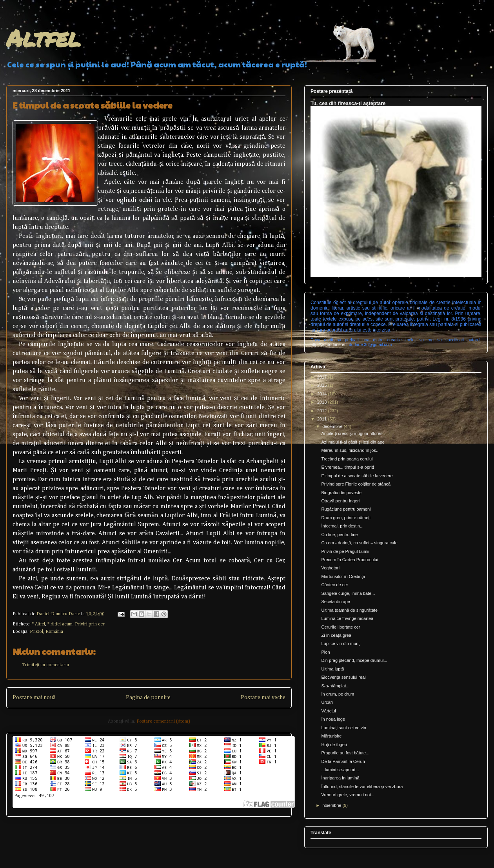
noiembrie (332, 805)
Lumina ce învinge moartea (347, 618)
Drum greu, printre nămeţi (346, 518)
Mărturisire (331, 736)
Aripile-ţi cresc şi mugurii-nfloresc (353, 433)
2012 (323, 411)
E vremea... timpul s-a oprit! (348, 467)
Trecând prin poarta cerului (347, 459)
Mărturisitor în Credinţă (343, 576)
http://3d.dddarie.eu (329, 344)
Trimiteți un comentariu (46, 665)
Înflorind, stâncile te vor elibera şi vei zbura (362, 786)
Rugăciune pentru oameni (346, 509)
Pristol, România (46, 632)
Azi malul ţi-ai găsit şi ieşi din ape (353, 442)
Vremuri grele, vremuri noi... (348, 795)
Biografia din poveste (341, 493)
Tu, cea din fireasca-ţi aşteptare (348, 103)
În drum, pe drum (338, 694)
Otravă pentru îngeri (340, 501)
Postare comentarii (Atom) (163, 721)
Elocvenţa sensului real (343, 677)
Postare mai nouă (34, 698)
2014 (323, 394)
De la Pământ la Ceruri (343, 761)
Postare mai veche (263, 698)
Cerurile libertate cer (341, 627)
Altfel (43, 38)
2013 (323, 402)
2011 (323, 419)
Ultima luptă (332, 669)
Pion (325, 652)
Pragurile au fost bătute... (345, 753)
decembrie (333, 426)
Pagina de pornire (148, 698)
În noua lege (333, 719)
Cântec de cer (334, 585)
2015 (323, 385)
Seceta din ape (335, 602)
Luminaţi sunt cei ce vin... (345, 728)
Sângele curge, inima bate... (348, 593)
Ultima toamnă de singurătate (349, 610)
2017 (323, 377)
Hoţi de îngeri (334, 745)
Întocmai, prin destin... (342, 526)
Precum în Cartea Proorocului (350, 560)
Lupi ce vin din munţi (341, 643)
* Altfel (38, 624)
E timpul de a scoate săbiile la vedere (357, 476)
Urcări (327, 702)
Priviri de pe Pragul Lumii (345, 551)
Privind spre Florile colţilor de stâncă (356, 484)
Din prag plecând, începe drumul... (354, 660)
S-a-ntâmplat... (335, 686)
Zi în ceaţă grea (336, 635)
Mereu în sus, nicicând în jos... (350, 450)
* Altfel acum (60, 624)
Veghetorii (331, 568)
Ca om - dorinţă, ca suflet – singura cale (359, 543)
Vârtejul (328, 711)
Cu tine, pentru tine (339, 535)
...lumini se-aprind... (340, 770)
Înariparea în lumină (340, 778)
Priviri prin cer (90, 624)
